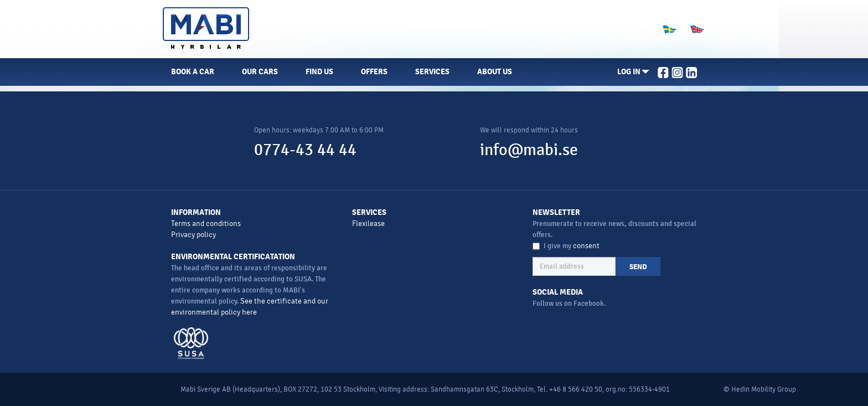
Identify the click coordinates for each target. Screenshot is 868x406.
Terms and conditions (206, 223)
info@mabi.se (529, 150)
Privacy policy (193, 235)
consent (586, 246)
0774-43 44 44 (305, 150)
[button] (633, 72)
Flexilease (368, 223)
